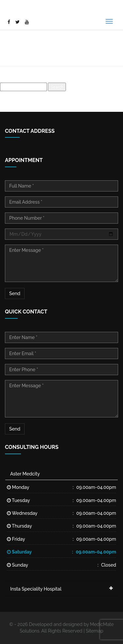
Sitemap (94, 631)
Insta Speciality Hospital (36, 589)
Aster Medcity (25, 474)
